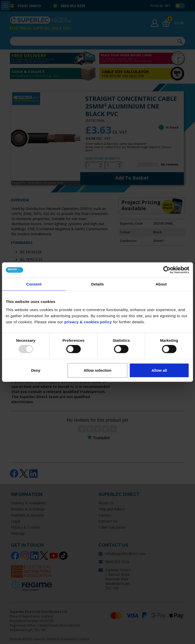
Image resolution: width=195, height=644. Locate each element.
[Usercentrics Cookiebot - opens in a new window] (167, 270)
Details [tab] (97, 284)
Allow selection (97, 370)
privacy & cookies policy (88, 322)
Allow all (159, 370)
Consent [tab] (34, 284)
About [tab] (161, 284)
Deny (36, 370)
